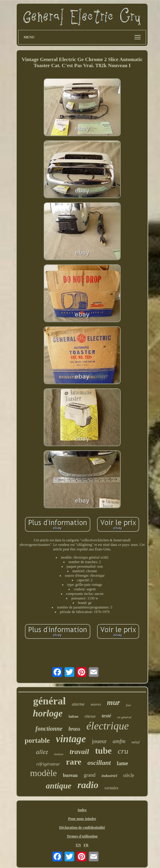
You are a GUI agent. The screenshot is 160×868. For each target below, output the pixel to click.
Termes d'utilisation (82, 836)
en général (124, 717)
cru (123, 751)
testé (107, 716)
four (129, 705)
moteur (59, 754)
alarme (78, 704)
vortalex (112, 788)
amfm (119, 741)
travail (79, 752)
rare (74, 762)
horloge (48, 713)
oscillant (99, 763)
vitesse (90, 716)
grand (90, 775)
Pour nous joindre (82, 819)
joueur (99, 741)
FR (86, 845)
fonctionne (49, 729)
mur (113, 702)
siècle (128, 775)
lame (123, 763)
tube (103, 751)
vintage (71, 739)
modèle (43, 773)
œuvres (96, 704)
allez (42, 752)
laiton (74, 716)
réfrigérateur (48, 764)
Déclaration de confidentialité (82, 827)
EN (78, 845)
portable (37, 741)
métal (136, 742)
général (49, 701)
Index (82, 810)
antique (58, 786)
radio (88, 785)
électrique (108, 726)
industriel (109, 776)
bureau (70, 775)
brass (74, 729)
